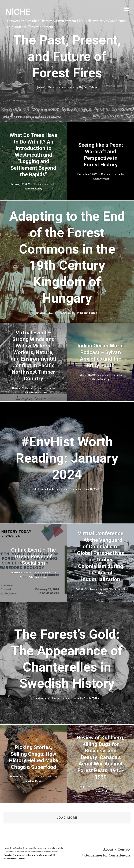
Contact (124, 849)
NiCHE (18, 12)
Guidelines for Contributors (107, 855)
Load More (67, 818)
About (108, 849)
